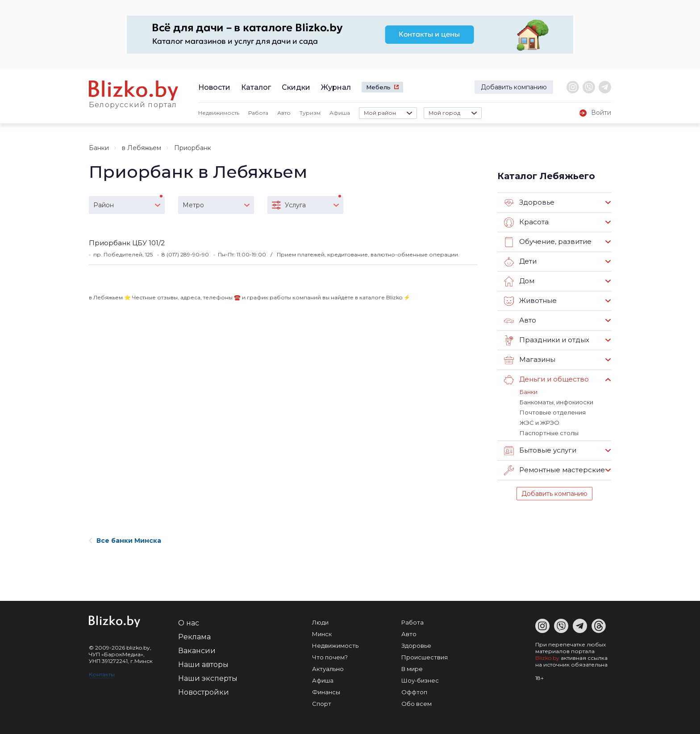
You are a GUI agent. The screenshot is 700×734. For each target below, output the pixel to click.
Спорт (322, 704)
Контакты (102, 674)
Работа (258, 113)
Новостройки (204, 692)
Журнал (336, 87)
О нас (189, 623)
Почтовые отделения (553, 412)
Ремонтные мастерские (554, 470)
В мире (412, 669)
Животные (530, 301)
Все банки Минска (125, 541)
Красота (526, 222)
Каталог (256, 87)
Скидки (296, 87)
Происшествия (425, 657)
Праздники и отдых (547, 340)
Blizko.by (547, 658)
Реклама (194, 637)
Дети (520, 262)
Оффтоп (414, 692)
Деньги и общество (546, 380)
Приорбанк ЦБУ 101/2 (127, 243)
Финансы (326, 692)
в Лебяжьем (142, 148)
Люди (320, 622)
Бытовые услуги (540, 451)
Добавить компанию (514, 87)
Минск (322, 634)
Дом (519, 281)
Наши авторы (203, 665)
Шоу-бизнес (420, 680)
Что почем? (330, 657)
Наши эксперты (208, 678)
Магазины (530, 360)
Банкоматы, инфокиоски (556, 402)
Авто (284, 113)
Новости (214, 87)
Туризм (310, 113)
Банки (99, 148)
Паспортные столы (549, 433)
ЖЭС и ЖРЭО (540, 423)
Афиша (340, 113)
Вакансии (197, 651)
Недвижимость (219, 113)
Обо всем (417, 704)
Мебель (378, 87)
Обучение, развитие (548, 242)
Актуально (328, 669)
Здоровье (529, 203)
